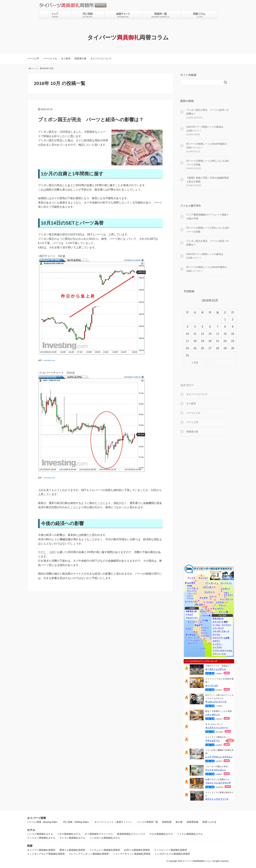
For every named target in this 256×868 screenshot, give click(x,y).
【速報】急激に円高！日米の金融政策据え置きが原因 (208, 180)
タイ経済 (66, 59)
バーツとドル (50, 59)
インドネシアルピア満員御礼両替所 (46, 854)
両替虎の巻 (80, 59)
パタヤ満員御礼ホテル (69, 834)
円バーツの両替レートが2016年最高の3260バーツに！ (207, 146)
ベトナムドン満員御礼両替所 (105, 850)
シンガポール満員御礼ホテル (105, 838)
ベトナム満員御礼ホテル (190, 834)
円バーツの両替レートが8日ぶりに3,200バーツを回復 (208, 163)
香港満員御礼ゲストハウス (131, 834)
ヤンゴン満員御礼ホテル (72, 838)
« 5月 (195, 363)
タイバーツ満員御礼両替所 (41, 850)
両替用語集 (193, 822)
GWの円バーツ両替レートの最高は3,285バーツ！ (205, 129)
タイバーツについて (101, 59)
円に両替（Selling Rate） (77, 822)
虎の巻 (179, 822)
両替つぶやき (210, 822)
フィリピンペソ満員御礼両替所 (170, 850)
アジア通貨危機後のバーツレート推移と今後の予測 (208, 216)
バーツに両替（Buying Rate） (43, 822)
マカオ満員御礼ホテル (161, 834)
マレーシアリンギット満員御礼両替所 (89, 854)
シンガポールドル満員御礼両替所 (172, 854)
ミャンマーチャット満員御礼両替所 (132, 854)
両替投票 (167, 822)
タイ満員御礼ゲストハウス (99, 834)
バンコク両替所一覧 (147, 822)
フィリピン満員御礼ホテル (41, 838)
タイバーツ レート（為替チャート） (114, 822)
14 (218, 334)
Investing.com (49, 360)
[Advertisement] (205, 500)
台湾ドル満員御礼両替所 (137, 850)
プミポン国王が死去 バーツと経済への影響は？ (91, 120)
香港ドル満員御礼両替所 (72, 850)
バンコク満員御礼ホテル (40, 834)
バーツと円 (33, 59)
